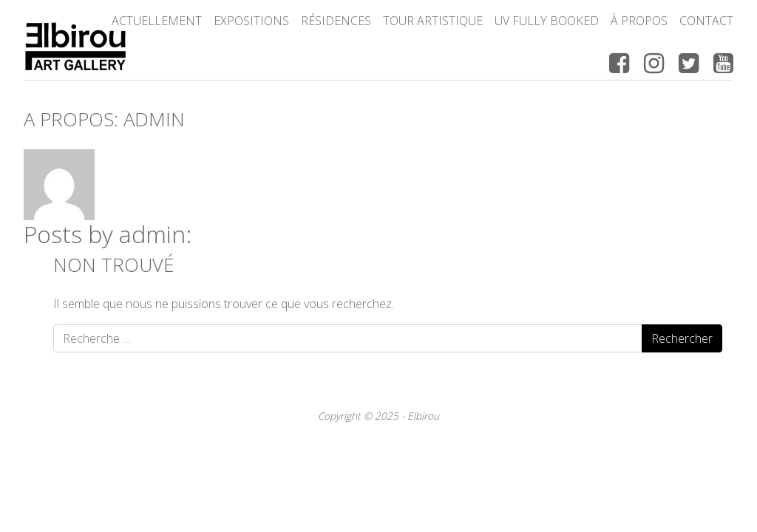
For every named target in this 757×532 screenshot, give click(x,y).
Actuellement (157, 21)
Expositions (251, 21)
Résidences (336, 21)
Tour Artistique (433, 21)
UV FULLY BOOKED (547, 21)
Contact (706, 21)
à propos (639, 21)
